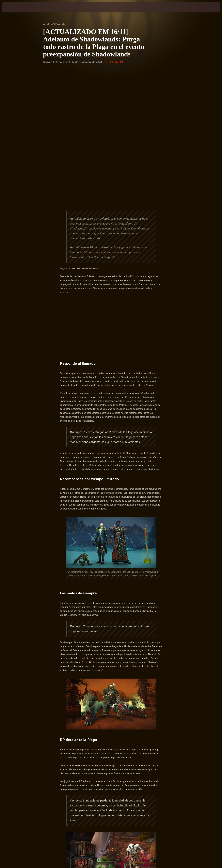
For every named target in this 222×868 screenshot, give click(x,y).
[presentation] (13, 7)
